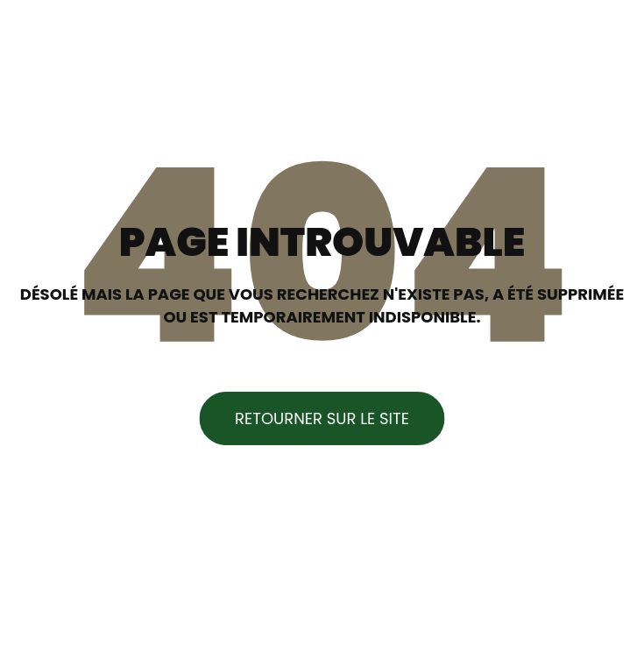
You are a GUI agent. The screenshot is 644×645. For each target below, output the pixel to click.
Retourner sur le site (322, 418)
